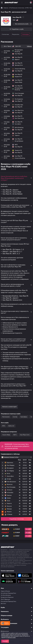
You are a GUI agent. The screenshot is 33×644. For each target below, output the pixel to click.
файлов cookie (12, 638)
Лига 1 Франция (5, 599)
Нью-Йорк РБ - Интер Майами (12, 194)
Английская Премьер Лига (8, 593)
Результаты (16, 34)
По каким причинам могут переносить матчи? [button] (15, 312)
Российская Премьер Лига (8, 602)
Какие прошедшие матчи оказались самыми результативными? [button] (14, 239)
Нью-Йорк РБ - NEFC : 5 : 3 (11, 254)
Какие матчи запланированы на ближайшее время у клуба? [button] (12, 285)
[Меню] (2, 3)
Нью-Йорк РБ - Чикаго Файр (12, 192)
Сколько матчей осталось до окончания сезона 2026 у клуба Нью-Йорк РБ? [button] (15, 206)
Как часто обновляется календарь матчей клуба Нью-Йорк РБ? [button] (13, 266)
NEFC (15, 435)
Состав (15, 417)
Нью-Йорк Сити (25, 435)
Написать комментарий (9, 407)
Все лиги (3, 604)
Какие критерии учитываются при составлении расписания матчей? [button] (13, 340)
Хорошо (5, 641)
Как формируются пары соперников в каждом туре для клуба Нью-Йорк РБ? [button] (15, 367)
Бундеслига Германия (7, 597)
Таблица (29, 46)
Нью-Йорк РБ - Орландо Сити (12, 300)
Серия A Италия (5, 591)
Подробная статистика (17, 519)
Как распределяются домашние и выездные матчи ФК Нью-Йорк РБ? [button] (13, 385)
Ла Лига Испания (6, 595)
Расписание (6, 417)
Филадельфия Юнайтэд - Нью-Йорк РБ (15, 296)
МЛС (20, 46)
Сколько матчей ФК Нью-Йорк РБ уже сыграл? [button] (14, 221)
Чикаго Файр (6, 435)
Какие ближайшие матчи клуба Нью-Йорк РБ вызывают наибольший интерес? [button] (14, 178)
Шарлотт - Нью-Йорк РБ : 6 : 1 (12, 251)
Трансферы (24, 417)
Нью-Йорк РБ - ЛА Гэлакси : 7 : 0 (13, 249)
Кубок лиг (11, 426)
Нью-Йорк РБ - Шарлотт (10, 190)
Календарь (26, 34)
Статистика (5, 34)
